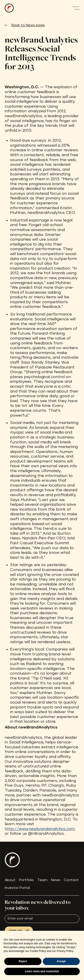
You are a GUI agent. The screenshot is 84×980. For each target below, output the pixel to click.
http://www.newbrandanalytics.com (40, 829)
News (56, 880)
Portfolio (26, 880)
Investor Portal (17, 888)
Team (42, 880)
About (10, 880)
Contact (71, 880)
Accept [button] (61, 961)
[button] (76, 8)
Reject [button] (23, 961)
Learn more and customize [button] (42, 971)
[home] (9, 8)
